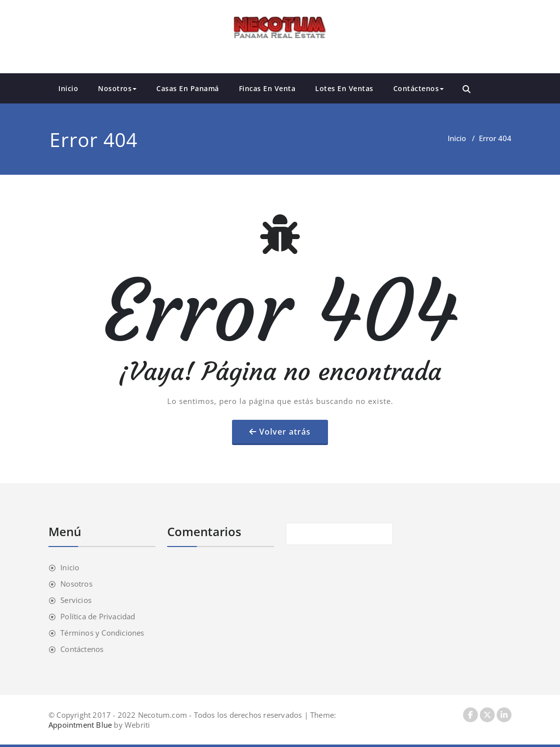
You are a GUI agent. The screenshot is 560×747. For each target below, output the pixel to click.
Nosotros (117, 88)
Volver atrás (285, 432)
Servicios (76, 600)
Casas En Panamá (188, 88)
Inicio (68, 88)
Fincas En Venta (267, 88)
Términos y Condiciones (102, 633)
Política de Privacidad (98, 616)
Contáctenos (419, 88)
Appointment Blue (80, 725)
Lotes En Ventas (344, 88)
